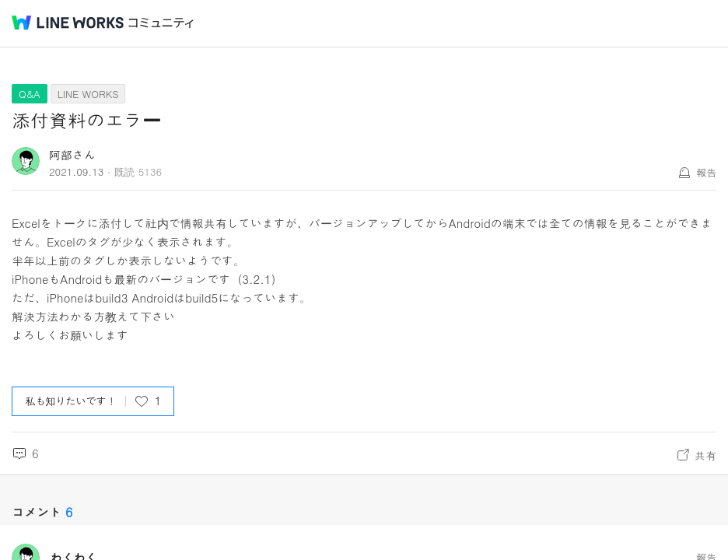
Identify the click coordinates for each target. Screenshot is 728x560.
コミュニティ (161, 23)
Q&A (30, 94)
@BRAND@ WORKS (68, 23)
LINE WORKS (88, 94)
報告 (706, 172)
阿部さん (72, 154)
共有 (705, 455)
